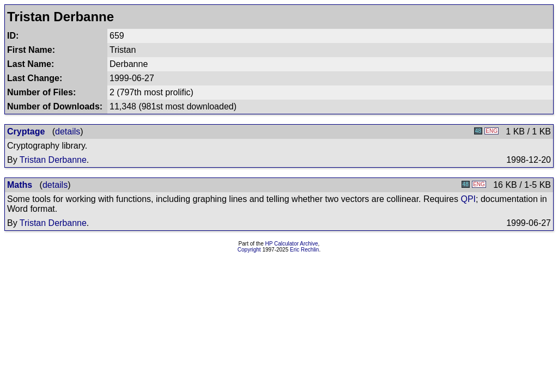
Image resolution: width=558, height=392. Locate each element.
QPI (468, 199)
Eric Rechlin (304, 250)
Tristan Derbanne (53, 160)
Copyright (249, 250)
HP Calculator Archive (292, 244)
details (68, 131)
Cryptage (26, 131)
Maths (20, 185)
